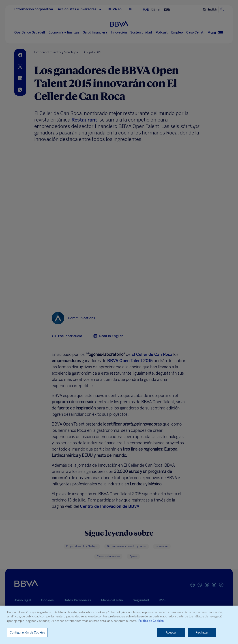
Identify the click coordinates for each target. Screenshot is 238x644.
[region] (119, 625)
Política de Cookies (151, 621)
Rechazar (202, 632)
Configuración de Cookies (27, 632)
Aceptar (171, 632)
